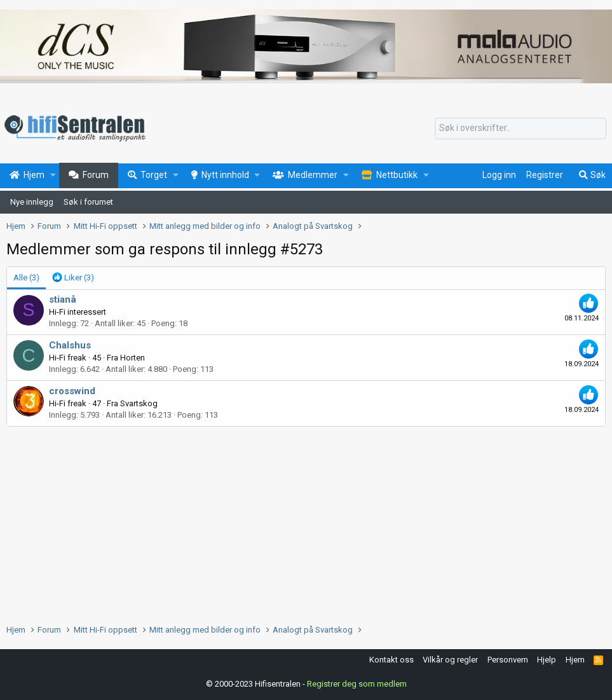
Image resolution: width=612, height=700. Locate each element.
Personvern (508, 660)
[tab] (73, 278)
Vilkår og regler (450, 660)
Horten (133, 358)
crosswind (72, 391)
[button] (53, 175)
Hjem (575, 660)
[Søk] (520, 128)
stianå (63, 299)
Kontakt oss (391, 660)
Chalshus (70, 345)
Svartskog (139, 403)
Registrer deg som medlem (357, 684)
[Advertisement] (306, 522)
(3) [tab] (26, 278)
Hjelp (547, 660)
